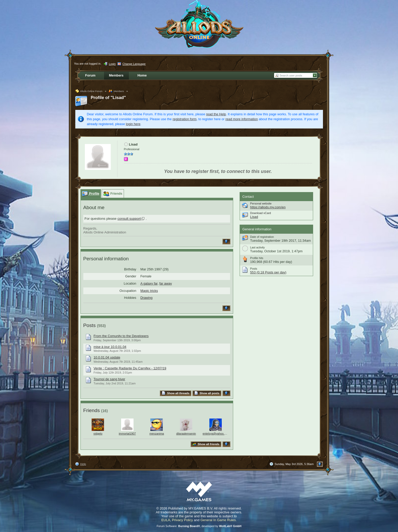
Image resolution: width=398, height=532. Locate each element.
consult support (129, 219)
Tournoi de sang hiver (109, 379)
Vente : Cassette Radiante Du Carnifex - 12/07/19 (130, 368)
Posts (90, 325)
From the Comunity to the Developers (121, 336)
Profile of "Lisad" (108, 98)
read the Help (216, 114)
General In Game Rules (218, 520)
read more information (242, 119)
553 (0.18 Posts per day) (268, 272)
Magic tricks (149, 291)
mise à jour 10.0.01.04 (110, 347)
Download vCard (261, 213)
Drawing (147, 298)
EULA (166, 520)
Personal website (261, 203)
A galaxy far (149, 283)
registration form (185, 119)
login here (133, 124)
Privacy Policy (183, 520)
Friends (92, 410)
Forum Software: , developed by (199, 526)
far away (166, 283)
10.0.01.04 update (107, 357)
